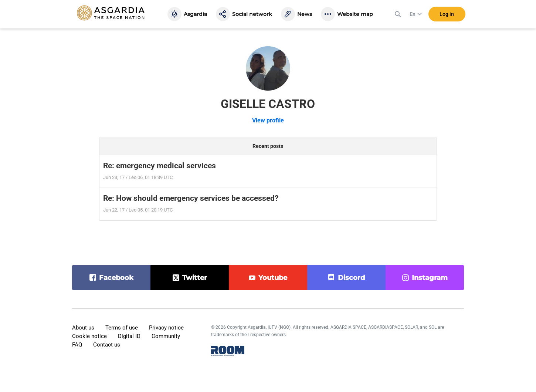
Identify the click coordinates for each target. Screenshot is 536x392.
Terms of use (122, 328)
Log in (447, 14)
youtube (273, 278)
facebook (116, 278)
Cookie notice (89, 336)
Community (166, 336)
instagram (430, 278)
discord (351, 278)
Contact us (107, 345)
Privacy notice (166, 328)
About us (83, 328)
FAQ (77, 345)
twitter (195, 278)
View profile (268, 120)
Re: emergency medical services (160, 166)
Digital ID (129, 336)
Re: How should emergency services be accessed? (191, 198)
